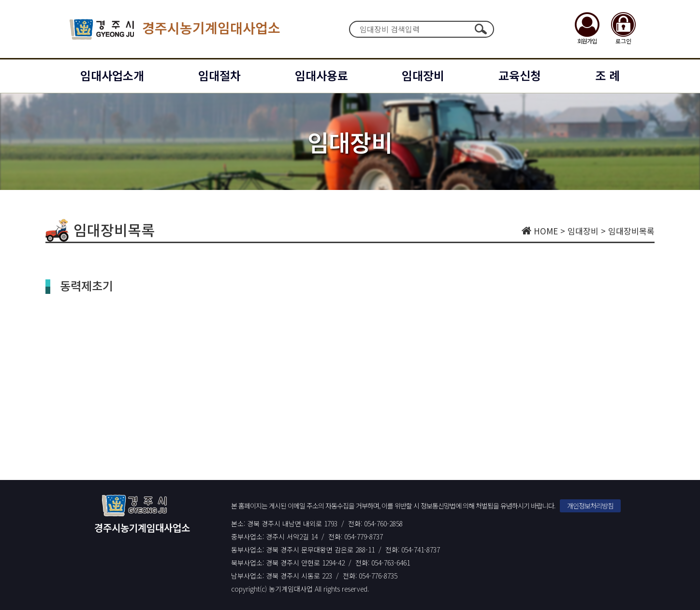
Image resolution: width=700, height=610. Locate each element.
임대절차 (219, 75)
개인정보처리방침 (590, 506)
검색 (481, 29)
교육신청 (520, 75)
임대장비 (423, 75)
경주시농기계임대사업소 (175, 29)
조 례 (607, 75)
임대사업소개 (112, 75)
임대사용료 (321, 75)
